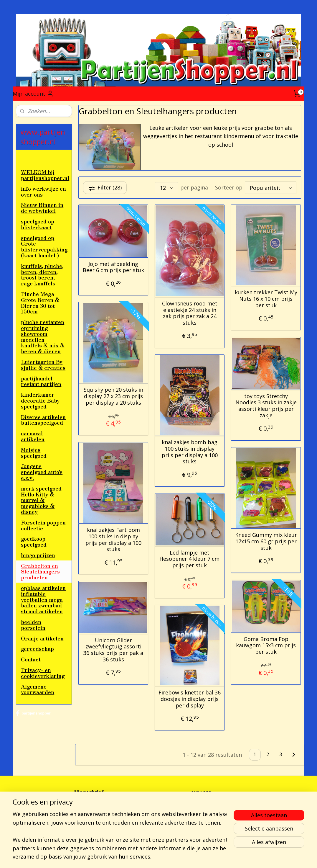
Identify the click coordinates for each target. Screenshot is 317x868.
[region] (120, 831)
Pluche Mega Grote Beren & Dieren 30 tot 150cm (40, 302)
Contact (31, 659)
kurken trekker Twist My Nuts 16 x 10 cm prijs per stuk (266, 299)
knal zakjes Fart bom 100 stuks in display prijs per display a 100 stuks (113, 540)
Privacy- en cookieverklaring (43, 673)
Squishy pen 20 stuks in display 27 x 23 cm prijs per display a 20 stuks (113, 396)
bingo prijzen (38, 555)
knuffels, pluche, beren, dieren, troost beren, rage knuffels (42, 274)
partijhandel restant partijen (41, 381)
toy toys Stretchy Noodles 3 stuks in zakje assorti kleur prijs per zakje (266, 406)
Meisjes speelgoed (34, 452)
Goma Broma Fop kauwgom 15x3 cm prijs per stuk (266, 645)
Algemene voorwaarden (38, 689)
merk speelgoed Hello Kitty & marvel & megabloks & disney (41, 500)
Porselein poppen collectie (43, 525)
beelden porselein (33, 625)
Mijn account (33, 94)
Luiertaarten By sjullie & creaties (43, 364)
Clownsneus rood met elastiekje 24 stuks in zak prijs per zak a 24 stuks (190, 313)
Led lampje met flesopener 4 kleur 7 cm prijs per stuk (190, 559)
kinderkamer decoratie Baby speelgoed (40, 400)
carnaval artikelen (33, 436)
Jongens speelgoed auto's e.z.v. (42, 472)
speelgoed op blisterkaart (38, 224)
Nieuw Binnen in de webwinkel (42, 207)
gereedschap (37, 648)
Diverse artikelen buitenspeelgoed (43, 420)
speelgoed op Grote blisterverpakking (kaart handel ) (44, 246)
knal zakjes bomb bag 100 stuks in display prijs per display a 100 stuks (190, 452)
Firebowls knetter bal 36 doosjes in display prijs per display (190, 699)
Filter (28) (105, 187)
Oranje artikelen (42, 638)
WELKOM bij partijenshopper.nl (45, 175)
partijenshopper (33, 713)
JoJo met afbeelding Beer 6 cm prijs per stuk (113, 267)
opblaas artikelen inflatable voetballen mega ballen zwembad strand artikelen (43, 599)
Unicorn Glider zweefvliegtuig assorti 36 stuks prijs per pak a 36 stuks (113, 650)
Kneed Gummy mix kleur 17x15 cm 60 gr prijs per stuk (266, 541)
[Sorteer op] (271, 187)
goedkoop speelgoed (34, 541)
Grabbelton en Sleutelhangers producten (40, 571)
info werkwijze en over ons (43, 191)
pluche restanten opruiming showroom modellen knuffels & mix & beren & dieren (43, 336)
